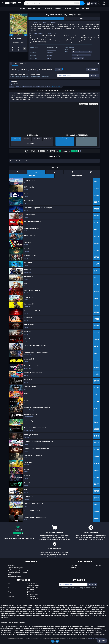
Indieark (49, 56)
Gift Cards (30, 589)
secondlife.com (52, 50)
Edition (32, 69)
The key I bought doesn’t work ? (18, 571)
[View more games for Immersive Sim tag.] (86, 56)
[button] (104, 3)
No (57, 641)
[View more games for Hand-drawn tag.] (77, 59)
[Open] (20, 3)
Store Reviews (31, 593)
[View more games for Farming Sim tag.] (77, 56)
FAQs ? (10, 575)
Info (46, 19)
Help (102, 641)
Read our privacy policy (96, 638)
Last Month (48, 139)
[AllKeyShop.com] (9, 3)
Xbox (10, 588)
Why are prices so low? (15, 569)
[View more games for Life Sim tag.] (89, 53)
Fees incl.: (91, 69)
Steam (49, 58)
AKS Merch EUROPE (33, 599)
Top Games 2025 (32, 595)
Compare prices (56, 87)
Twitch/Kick (73, 566)
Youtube (98, 566)
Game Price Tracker (33, 586)
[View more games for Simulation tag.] (82, 53)
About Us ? (12, 566)
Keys (58, 69)
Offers (13, 63)
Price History (23, 63)
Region (23, 69)
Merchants (73, 567)
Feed (82, 19)
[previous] (11, 35)
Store (14, 69)
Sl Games (50, 53)
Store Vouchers (32, 584)
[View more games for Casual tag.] (75, 53)
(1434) (71, 151)
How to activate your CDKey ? (17, 573)
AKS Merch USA (32, 597)
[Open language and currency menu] (93, 3)
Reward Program (32, 588)
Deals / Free (31, 591)
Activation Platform (45, 69)
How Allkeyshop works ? (16, 567)
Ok (53, 641)
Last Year (26, 139)
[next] (26, 35)
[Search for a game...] (54, 3)
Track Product (32, 144)
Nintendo (11, 596)
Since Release (16, 139)
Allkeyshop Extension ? (15, 577)
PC (9, 584)
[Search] (82, 3)
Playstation (12, 592)
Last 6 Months (37, 139)
